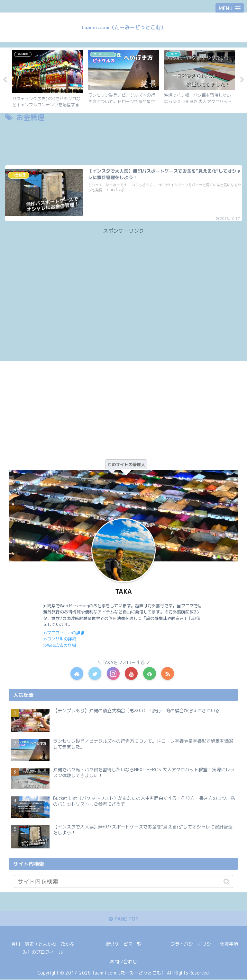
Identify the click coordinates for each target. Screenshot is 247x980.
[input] (123, 882)
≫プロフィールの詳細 (64, 633)
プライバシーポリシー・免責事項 (204, 945)
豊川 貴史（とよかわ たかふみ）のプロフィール (43, 949)
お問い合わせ (123, 962)
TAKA (123, 592)
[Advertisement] (123, 142)
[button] (227, 882)
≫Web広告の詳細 (59, 645)
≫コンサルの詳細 (60, 639)
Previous (5, 80)
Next (242, 80)
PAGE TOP (123, 919)
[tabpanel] (48, 79)
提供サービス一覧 (123, 945)
